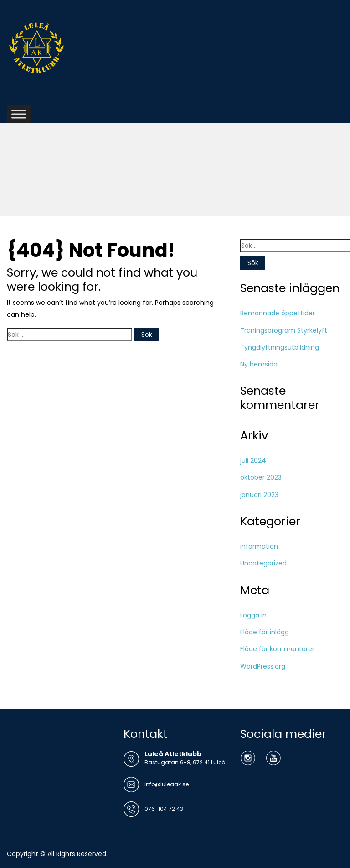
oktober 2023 (261, 477)
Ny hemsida (259, 364)
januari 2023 (259, 495)
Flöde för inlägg (265, 632)
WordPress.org (263, 666)
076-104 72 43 (164, 809)
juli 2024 (253, 460)
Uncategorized (263, 563)
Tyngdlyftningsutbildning (280, 347)
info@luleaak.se (167, 784)
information (259, 546)
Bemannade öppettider (278, 313)
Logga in (253, 615)
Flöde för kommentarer (277, 649)
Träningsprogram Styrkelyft (284, 330)
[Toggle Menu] (19, 114)
